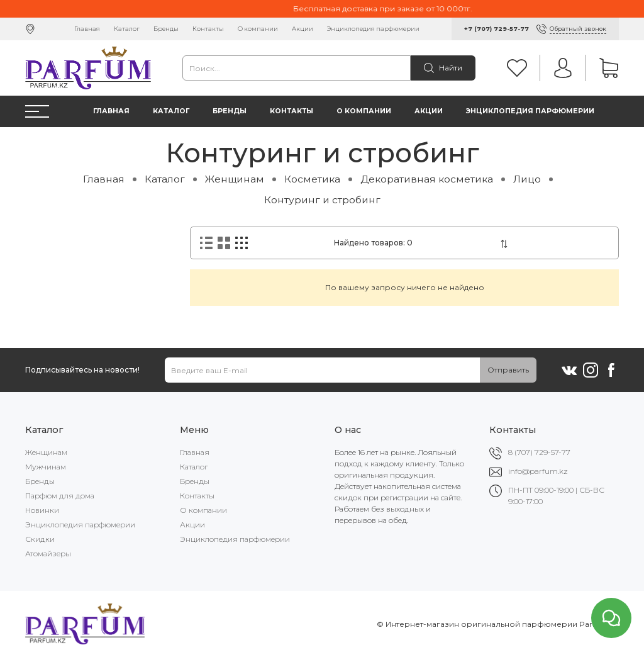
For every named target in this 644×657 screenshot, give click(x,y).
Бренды (166, 29)
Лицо (527, 179)
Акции (303, 29)
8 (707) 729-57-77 (539, 452)
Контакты (208, 29)
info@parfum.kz (538, 471)
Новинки (42, 510)
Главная (87, 29)
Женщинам (235, 179)
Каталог (127, 29)
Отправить (508, 370)
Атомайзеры (48, 553)
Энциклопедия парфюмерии (373, 29)
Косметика (312, 179)
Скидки (40, 539)
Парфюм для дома (60, 496)
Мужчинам (46, 467)
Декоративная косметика (427, 179)
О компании (258, 29)
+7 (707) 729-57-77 (497, 29)
